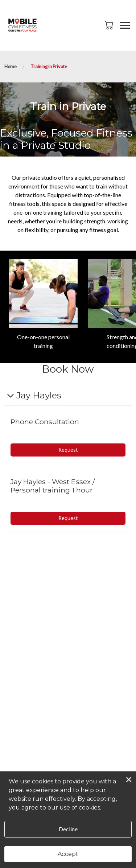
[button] (110, 25)
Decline (68, 829)
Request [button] (68, 450)
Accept (68, 854)
